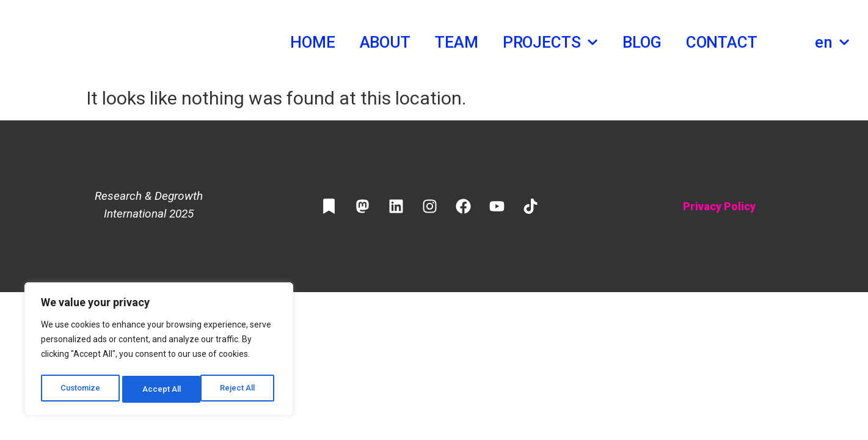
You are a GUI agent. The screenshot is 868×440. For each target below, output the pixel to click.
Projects (550, 42)
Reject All (161, 389)
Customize (80, 389)
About (385, 42)
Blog (642, 42)
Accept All (239, 389)
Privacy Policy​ (719, 206)
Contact (722, 42)
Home (313, 42)
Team (457, 42)
